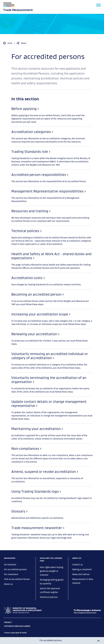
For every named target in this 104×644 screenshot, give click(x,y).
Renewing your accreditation (17, 182)
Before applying (11, 115)
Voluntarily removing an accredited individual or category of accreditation (40, 188)
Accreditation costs (13, 163)
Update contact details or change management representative (35, 200)
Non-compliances (12, 212)
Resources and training (15, 145)
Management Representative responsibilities (26, 139)
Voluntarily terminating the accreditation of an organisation (33, 194)
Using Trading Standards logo (18, 224)
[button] (99, 5)
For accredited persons (29, 107)
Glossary (7, 231)
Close (52, 102)
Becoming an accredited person (19, 170)
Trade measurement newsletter (19, 237)
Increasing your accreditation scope (21, 176)
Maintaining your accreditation (18, 206)
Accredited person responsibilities (20, 133)
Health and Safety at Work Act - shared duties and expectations (35, 157)
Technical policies (12, 151)
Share (24, 43)
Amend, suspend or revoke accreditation (23, 218)
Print (10, 43)
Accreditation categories (15, 121)
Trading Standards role (14, 127)
